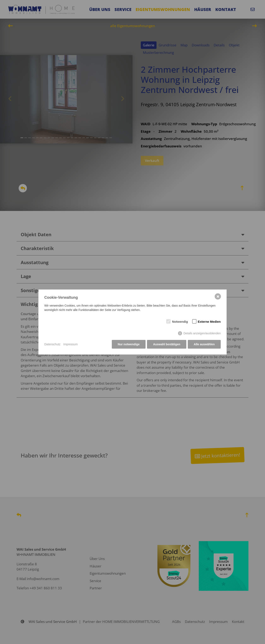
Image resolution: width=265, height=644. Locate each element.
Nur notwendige (129, 344)
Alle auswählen (204, 344)
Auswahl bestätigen (167, 344)
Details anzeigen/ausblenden (202, 333)
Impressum (70, 344)
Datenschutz (52, 344)
